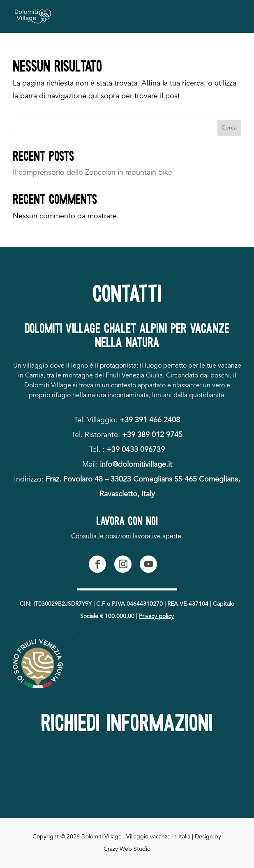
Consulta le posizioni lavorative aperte (126, 537)
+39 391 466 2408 (150, 420)
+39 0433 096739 (136, 450)
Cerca (229, 128)
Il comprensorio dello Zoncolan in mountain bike (92, 173)
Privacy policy (156, 616)
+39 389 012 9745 (152, 435)
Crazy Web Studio (127, 849)
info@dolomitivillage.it (136, 465)
